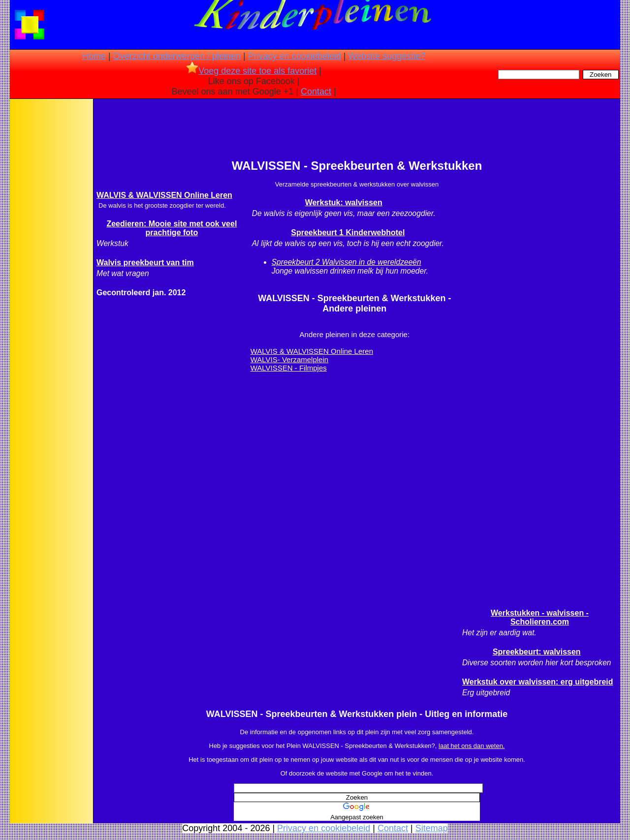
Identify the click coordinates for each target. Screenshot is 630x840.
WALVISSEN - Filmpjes (289, 368)
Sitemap (432, 828)
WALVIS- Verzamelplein (289, 359)
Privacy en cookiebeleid (295, 56)
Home (94, 56)
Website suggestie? (387, 56)
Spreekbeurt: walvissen (537, 652)
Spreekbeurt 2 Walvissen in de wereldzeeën (346, 262)
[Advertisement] (51, 256)
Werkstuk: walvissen (344, 202)
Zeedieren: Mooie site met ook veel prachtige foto (172, 228)
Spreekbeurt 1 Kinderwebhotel (348, 233)
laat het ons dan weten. (472, 746)
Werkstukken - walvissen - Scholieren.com (540, 617)
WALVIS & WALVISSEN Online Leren (164, 195)
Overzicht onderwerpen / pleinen (177, 56)
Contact (316, 92)
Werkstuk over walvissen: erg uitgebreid (537, 682)
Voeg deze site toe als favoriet (251, 71)
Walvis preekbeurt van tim (145, 263)
